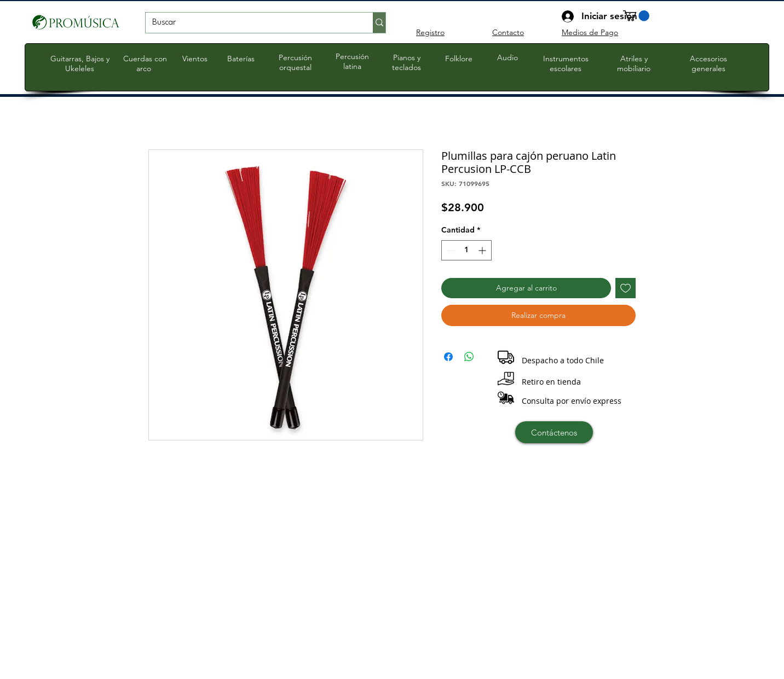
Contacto (508, 32)
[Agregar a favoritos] (626, 288)
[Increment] (483, 250)
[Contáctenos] (554, 432)
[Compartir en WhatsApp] (469, 357)
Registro (430, 32)
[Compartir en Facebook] (448, 357)
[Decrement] (450, 250)
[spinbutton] (466, 250)
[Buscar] (251, 23)
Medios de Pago (590, 32)
